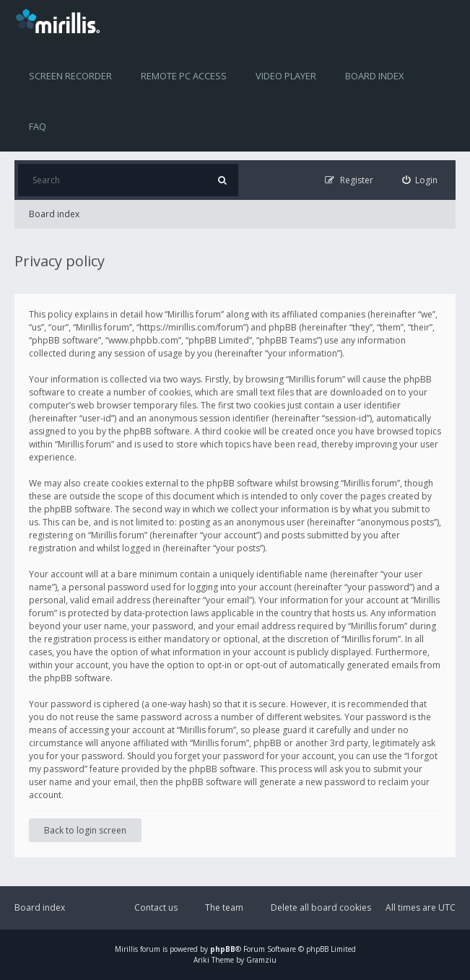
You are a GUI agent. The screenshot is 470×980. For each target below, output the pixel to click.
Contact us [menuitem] (156, 907)
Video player (286, 76)
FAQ (38, 126)
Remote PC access (184, 76)
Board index (375, 76)
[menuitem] (420, 180)
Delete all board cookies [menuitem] (321, 907)
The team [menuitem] (224, 907)
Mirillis (126, 949)
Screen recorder (70, 76)
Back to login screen (85, 830)
